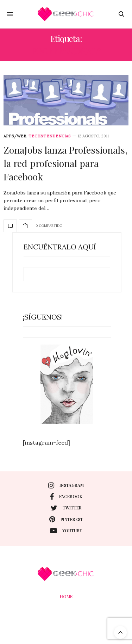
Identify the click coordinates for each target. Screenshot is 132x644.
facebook (66, 497)
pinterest (66, 519)
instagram (66, 485)
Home (66, 596)
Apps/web (15, 136)
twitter (66, 508)
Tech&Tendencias (50, 136)
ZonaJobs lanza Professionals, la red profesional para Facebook (66, 163)
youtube (66, 531)
